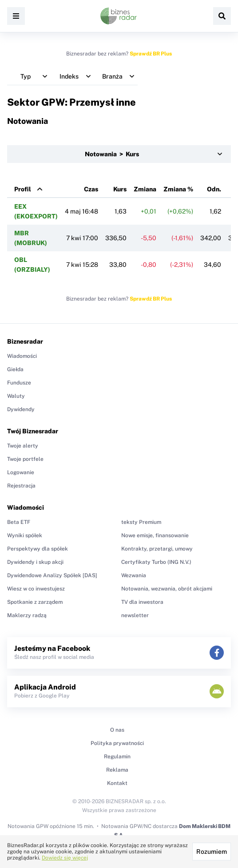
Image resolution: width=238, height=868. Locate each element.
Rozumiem (212, 852)
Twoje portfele (25, 459)
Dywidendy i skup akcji (35, 562)
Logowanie (21, 472)
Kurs (120, 189)
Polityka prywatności (117, 743)
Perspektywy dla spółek (38, 549)
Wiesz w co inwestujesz (36, 589)
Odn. (214, 189)
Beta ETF (19, 522)
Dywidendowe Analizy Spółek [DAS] (52, 575)
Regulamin (117, 757)
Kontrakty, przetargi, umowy (157, 549)
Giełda (15, 369)
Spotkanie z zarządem (35, 602)
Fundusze (19, 383)
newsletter (135, 615)
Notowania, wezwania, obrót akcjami (167, 589)
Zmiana (145, 189)
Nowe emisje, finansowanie (155, 535)
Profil (23, 189)
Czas (91, 189)
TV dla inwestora (142, 602)
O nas (117, 730)
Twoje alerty (23, 446)
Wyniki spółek (25, 535)
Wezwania (134, 575)
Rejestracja (21, 486)
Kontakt (117, 783)
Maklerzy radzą (27, 615)
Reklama (117, 770)
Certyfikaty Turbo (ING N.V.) (156, 562)
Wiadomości (22, 356)
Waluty (16, 396)
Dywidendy (21, 409)
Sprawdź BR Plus (151, 54)
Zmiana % (178, 189)
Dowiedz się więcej (65, 858)
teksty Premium (141, 522)
